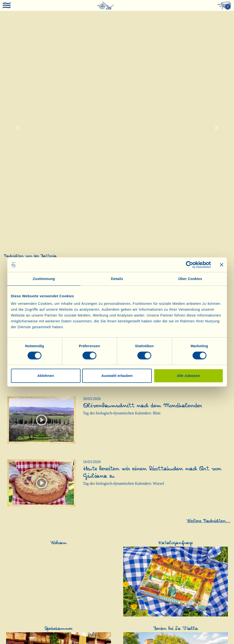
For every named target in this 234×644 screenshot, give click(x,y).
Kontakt (10, 519)
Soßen (87, 599)
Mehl (86, 590)
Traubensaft (130, 617)
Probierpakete (132, 580)
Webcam (11, 538)
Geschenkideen (133, 565)
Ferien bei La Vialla (19, 543)
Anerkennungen (16, 514)
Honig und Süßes (95, 611)
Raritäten (89, 504)
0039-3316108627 (172, 640)
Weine (87, 495)
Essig (203, 499)
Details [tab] (117, 279)
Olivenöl (128, 495)
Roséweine (91, 509)
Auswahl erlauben (117, 376)
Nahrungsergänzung (21, 607)
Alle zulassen (188, 376)
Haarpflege (208, 580)
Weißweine (91, 524)
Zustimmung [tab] (44, 279)
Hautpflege (208, 570)
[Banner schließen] (222, 265)
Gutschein (207, 607)
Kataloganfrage (16, 558)
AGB (193, 632)
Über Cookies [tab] (190, 279)
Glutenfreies (92, 594)
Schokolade (91, 616)
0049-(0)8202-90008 (96, 640)
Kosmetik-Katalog (18, 509)
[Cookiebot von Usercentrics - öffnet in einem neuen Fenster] (189, 265)
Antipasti (89, 575)
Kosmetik (207, 565)
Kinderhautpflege (213, 575)
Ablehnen (46, 376)
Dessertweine (92, 543)
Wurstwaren (92, 580)
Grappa (88, 548)
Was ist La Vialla (17, 499)
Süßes (87, 607)
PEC (184, 632)
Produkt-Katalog (17, 504)
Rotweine (89, 499)
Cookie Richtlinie (117, 636)
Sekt (85, 529)
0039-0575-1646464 (68, 640)
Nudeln (88, 585)
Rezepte (10, 524)
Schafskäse (13, 565)
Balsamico (207, 495)
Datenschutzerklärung (212, 632)
